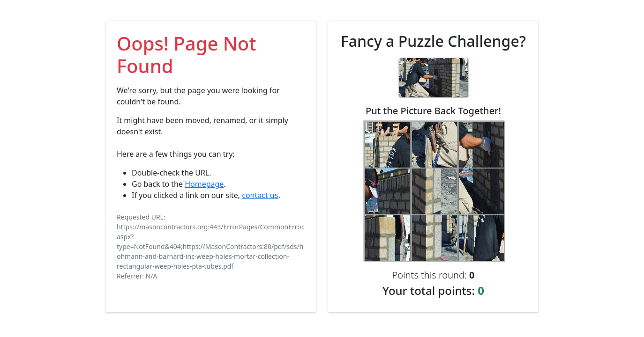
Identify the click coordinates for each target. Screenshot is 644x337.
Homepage (204, 184)
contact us (260, 195)
